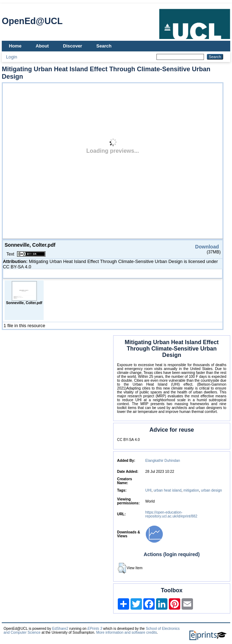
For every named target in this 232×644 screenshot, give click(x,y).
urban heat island (168, 490)
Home (15, 46)
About (42, 46)
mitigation (191, 490)
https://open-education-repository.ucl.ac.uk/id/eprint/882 (172, 514)
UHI (149, 490)
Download (207, 247)
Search (104, 46)
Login (12, 57)
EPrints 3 (95, 629)
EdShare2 (60, 629)
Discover (73, 46)
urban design (212, 490)
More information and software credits (126, 632)
